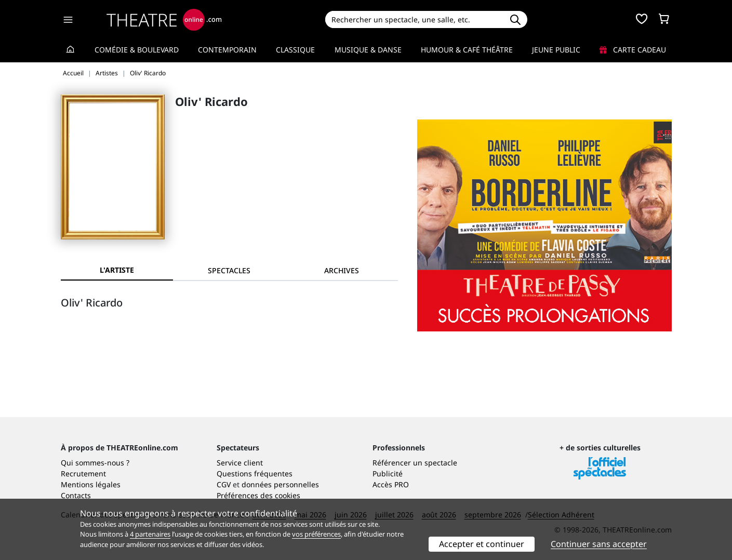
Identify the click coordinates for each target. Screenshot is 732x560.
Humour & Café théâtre (467, 50)
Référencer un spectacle (415, 463)
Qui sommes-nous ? (95, 463)
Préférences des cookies (258, 495)
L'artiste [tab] (117, 270)
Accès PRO (391, 484)
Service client (240, 463)
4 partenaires (150, 534)
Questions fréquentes (255, 474)
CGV (224, 484)
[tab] (229, 270)
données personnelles (280, 484)
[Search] (414, 19)
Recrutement (83, 474)
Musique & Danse (368, 50)
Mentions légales (91, 484)
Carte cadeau (633, 50)
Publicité (388, 474)
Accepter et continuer (482, 544)
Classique (295, 50)
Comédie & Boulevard (137, 50)
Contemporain (227, 50)
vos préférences (316, 534)
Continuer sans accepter (599, 544)
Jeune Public (556, 50)
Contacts (76, 495)
